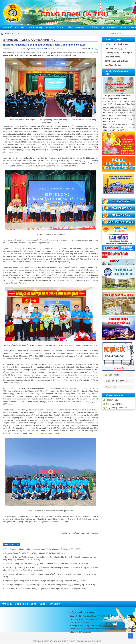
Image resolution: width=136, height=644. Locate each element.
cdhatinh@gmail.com (83, 622)
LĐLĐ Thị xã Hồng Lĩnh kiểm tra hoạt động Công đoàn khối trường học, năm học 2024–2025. (46, 564)
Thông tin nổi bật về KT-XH (117, 44)
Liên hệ (43, 604)
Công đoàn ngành (113, 57)
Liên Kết (119, 368)
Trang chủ (12, 40)
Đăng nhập (55, 604)
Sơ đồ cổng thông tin (26, 604)
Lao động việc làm (113, 65)
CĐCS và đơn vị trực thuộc (116, 61)
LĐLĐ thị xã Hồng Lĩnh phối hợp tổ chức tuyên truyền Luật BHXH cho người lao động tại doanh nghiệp (50, 585)
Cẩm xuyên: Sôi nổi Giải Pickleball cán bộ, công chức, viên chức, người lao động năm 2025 (46, 589)
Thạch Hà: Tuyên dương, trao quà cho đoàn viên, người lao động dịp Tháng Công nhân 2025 (46, 581)
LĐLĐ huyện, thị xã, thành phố (118, 53)
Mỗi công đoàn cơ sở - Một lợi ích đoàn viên (73, 34)
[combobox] (118, 375)
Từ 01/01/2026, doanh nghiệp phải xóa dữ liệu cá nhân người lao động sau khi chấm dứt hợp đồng (119, 104)
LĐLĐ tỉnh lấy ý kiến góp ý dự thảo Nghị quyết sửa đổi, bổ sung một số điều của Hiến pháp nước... (119, 127)
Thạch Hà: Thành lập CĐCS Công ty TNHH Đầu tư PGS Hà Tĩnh (35, 553)
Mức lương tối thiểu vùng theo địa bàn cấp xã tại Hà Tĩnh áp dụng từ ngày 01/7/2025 (119, 119)
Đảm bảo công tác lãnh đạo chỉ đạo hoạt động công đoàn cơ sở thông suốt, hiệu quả (43, 549)
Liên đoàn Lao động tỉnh (115, 48)
